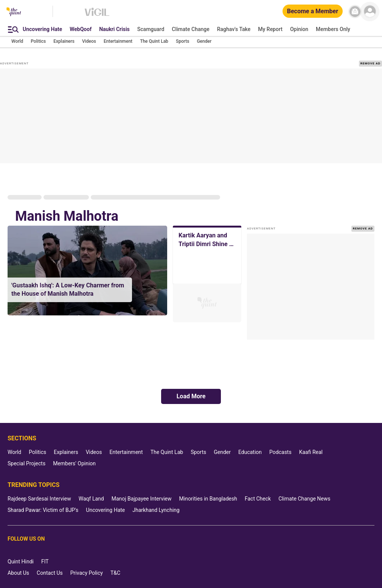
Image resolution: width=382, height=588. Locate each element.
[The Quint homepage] (14, 12)
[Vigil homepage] (97, 16)
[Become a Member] (313, 12)
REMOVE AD (370, 63)
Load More (191, 396)
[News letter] (355, 12)
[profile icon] (370, 12)
